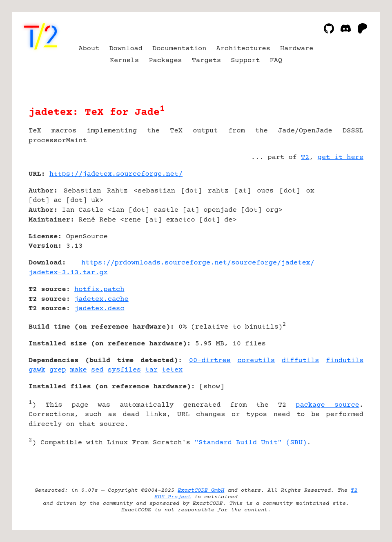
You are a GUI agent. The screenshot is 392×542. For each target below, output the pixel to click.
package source (327, 405)
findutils (345, 361)
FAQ (276, 61)
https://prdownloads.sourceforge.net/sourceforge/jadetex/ (198, 263)
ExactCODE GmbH (201, 490)
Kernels (124, 61)
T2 (305, 158)
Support (245, 61)
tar (152, 370)
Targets (206, 61)
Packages (165, 61)
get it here (341, 158)
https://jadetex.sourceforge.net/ (116, 174)
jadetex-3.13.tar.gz (68, 273)
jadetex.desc (99, 309)
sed (97, 370)
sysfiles (125, 370)
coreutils (256, 361)
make (79, 370)
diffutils (301, 361)
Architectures (243, 49)
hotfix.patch (99, 290)
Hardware (297, 49)
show (212, 387)
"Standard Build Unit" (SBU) (251, 443)
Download (126, 49)
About (89, 49)
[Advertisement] (339, 223)
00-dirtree (210, 361)
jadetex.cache (101, 299)
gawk (37, 370)
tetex (172, 370)
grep (58, 370)
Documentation (179, 49)
